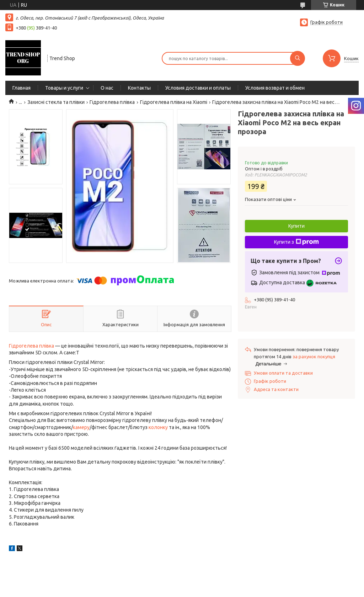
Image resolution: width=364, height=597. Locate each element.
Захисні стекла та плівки (56, 102)
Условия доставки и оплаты (198, 88)
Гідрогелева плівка (112, 102)
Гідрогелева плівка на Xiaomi (174, 102)
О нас (107, 88)
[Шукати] (298, 58)
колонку (158, 427)
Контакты (139, 88)
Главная (22, 88)
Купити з (296, 242)
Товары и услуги (64, 88)
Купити (296, 226)
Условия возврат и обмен (275, 88)
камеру (81, 427)
